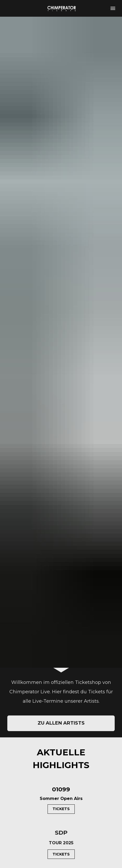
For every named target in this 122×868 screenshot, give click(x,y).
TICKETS (61, 604)
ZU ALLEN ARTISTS (61, 518)
